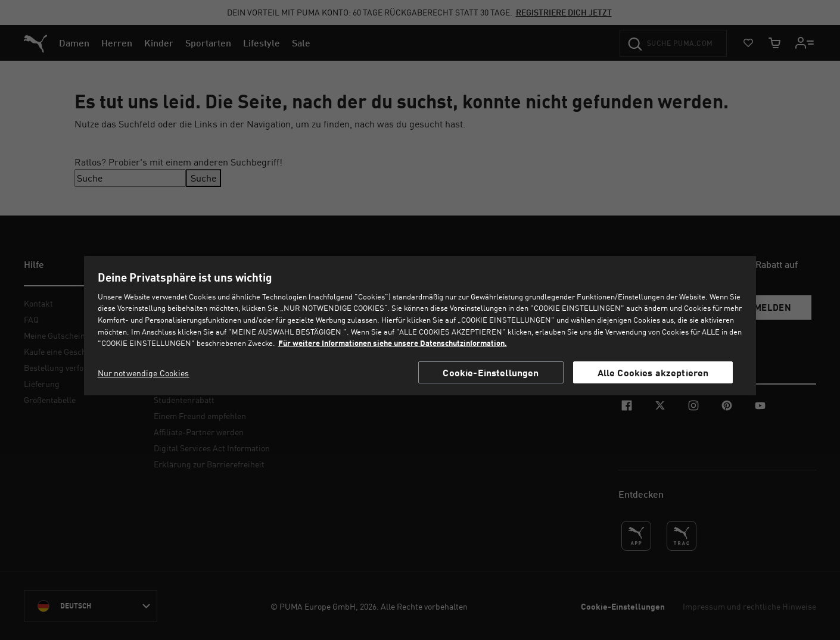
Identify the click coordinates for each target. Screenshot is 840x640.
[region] (420, 326)
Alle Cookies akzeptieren (653, 372)
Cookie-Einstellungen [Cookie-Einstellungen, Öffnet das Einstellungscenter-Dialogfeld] (491, 372)
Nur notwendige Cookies (144, 373)
